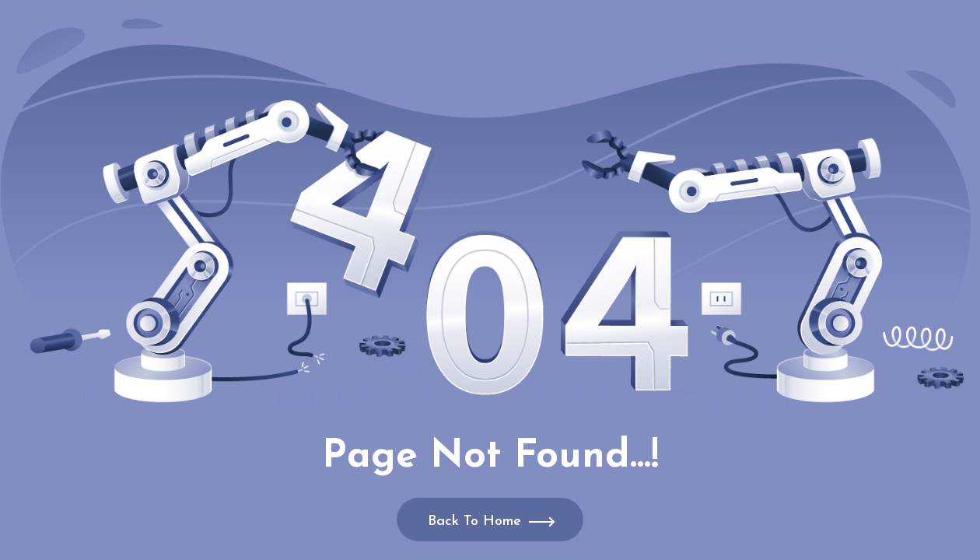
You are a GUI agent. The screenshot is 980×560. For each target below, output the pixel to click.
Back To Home (474, 521)
